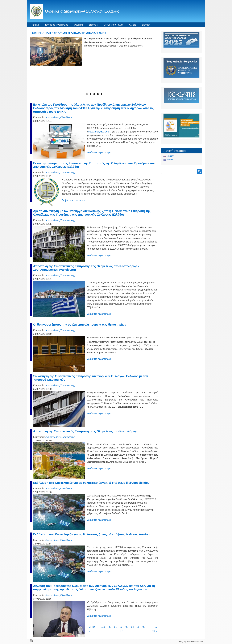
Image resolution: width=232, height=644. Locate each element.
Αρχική (35, 25)
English (169, 156)
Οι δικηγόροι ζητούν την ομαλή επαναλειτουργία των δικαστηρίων (80, 325)
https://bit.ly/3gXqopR (99, 132)
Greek (168, 160)
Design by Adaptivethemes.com (191, 642)
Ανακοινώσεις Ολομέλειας (59, 117)
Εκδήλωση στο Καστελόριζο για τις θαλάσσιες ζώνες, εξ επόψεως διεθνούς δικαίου (91, 483)
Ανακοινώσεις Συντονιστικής (60, 173)
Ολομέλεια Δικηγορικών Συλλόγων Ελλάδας (82, 11)
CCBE (133, 25)
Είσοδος (146, 25)
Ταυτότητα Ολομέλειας (56, 25)
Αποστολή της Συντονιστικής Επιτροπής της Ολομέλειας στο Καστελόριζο (85, 431)
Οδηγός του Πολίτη (113, 25)
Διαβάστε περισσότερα (99, 152)
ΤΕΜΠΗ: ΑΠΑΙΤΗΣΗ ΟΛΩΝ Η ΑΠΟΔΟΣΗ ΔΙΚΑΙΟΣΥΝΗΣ (68, 33)
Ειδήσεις (93, 25)
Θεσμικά (78, 25)
